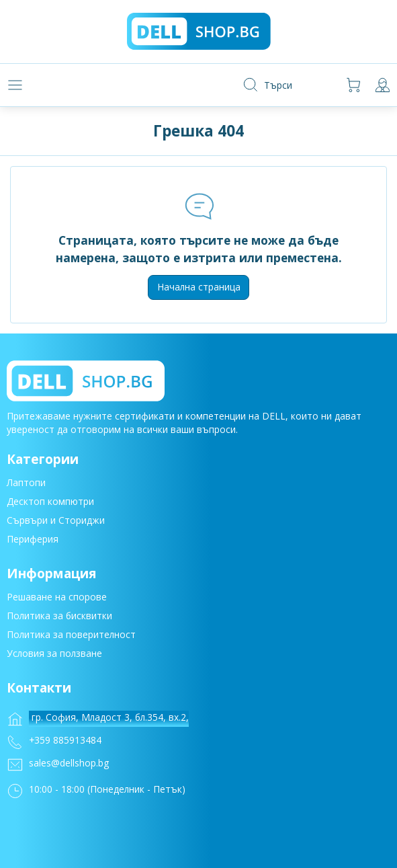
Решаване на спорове (57, 598)
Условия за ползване (54, 655)
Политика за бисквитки (59, 617)
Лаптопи (26, 484)
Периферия (33, 541)
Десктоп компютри (50, 503)
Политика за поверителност (71, 636)
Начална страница (199, 287)
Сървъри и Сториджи (56, 522)
